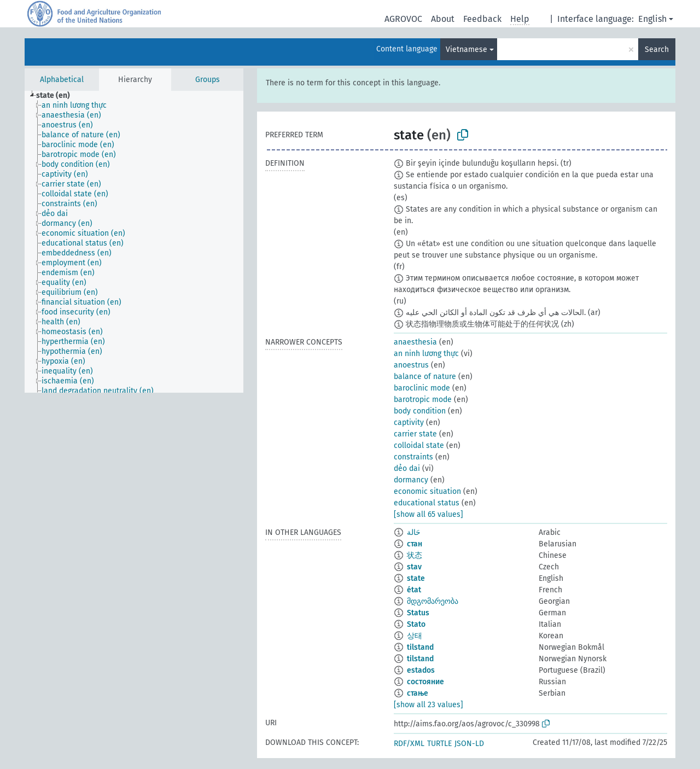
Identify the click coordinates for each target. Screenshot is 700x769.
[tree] (134, 242)
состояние (425, 682)
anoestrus (411, 365)
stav (414, 567)
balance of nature (425, 377)
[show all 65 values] (428, 514)
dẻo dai (407, 468)
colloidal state (419, 445)
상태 (415, 636)
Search (657, 49)
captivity (409, 423)
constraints (413, 457)
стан (415, 544)
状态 (415, 555)
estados (421, 670)
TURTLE (439, 744)
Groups (208, 80)
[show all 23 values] (428, 705)
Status (418, 613)
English (652, 19)
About (443, 19)
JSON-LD (469, 744)
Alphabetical (62, 80)
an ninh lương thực (426, 354)
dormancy (411, 480)
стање (418, 693)
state (416, 578)
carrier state (415, 434)
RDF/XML (409, 744)
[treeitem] (58, 96)
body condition (420, 411)
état (414, 590)
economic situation (427, 491)
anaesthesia (415, 342)
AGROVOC (403, 19)
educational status (427, 503)
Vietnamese (466, 49)
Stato (416, 624)
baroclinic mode (422, 388)
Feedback (482, 19)
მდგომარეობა (433, 601)
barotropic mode (423, 400)
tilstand (420, 647)
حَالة (414, 532)
